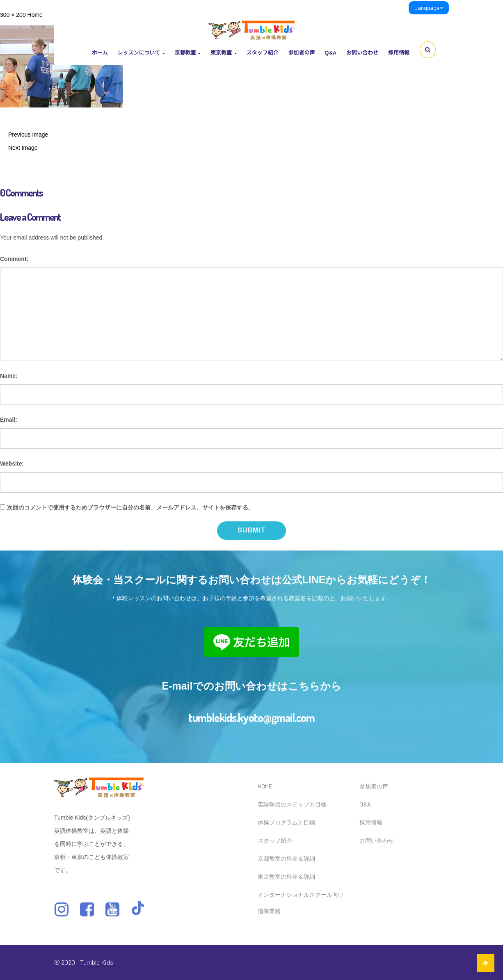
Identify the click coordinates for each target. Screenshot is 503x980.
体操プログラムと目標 (286, 822)
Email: (9, 420)
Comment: (14, 259)
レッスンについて (141, 53)
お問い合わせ (362, 53)
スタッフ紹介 (262, 53)
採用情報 (399, 53)
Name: (9, 376)
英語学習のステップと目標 (292, 804)
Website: (12, 464)
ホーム (100, 53)
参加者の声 (301, 53)
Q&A (330, 53)
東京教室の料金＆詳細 (286, 876)
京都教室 (187, 53)
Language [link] (429, 8)
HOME (265, 786)
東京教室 (224, 53)
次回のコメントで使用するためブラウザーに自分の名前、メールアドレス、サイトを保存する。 (130, 507)
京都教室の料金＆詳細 (286, 858)
